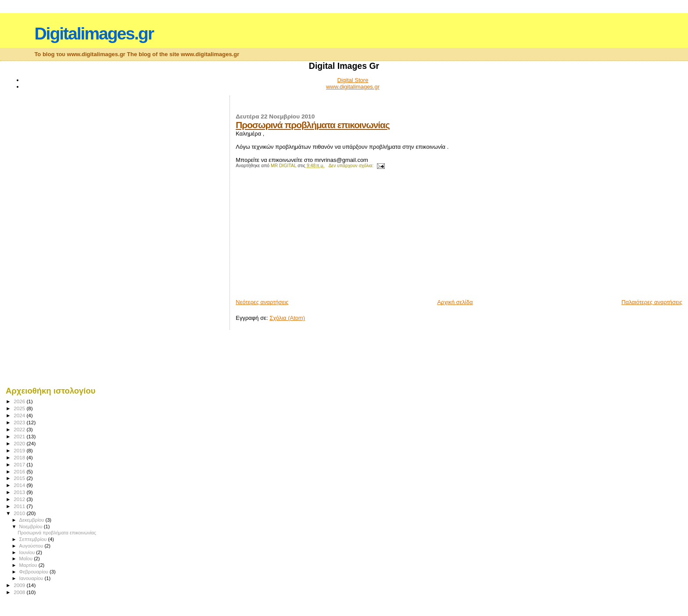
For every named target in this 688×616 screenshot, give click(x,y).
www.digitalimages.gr (353, 87)
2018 (20, 457)
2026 (20, 401)
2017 (20, 464)
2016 (20, 471)
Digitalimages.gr (94, 34)
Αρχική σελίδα (455, 302)
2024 (20, 415)
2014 (20, 485)
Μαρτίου (29, 565)
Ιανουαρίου (32, 578)
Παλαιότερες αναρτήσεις (652, 302)
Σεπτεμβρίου (34, 539)
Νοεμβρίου (32, 526)
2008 (20, 592)
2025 (20, 408)
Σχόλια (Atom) (287, 318)
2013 (20, 492)
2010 (20, 513)
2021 (20, 436)
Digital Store (353, 80)
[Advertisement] (301, 237)
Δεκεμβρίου (32, 520)
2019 (20, 450)
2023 (20, 422)
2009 (20, 585)
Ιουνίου (28, 552)
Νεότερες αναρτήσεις (262, 302)
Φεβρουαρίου (34, 572)
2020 (20, 443)
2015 (20, 478)
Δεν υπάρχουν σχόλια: (352, 166)
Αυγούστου (32, 546)
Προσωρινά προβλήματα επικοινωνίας (312, 125)
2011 (20, 506)
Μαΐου (27, 559)
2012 (20, 499)
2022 (20, 429)
